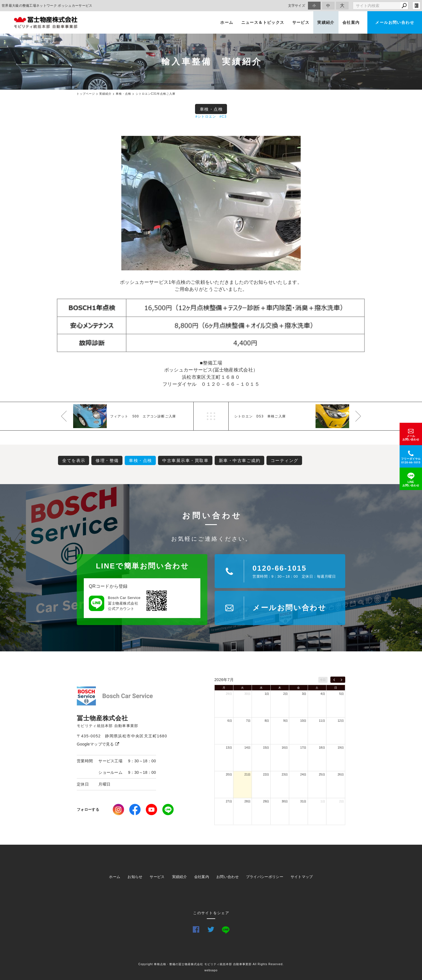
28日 (247, 801)
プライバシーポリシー (265, 877)
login (416, 6)
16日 (285, 748)
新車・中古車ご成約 (240, 460)
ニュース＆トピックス (263, 22)
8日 (267, 721)
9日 (286, 721)
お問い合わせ (228, 877)
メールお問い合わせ (395, 22)
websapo (211, 970)
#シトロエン (206, 117)
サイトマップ (302, 877)
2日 (286, 694)
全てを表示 (74, 460)
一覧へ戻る (211, 416)
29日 (229, 694)
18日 (322, 748)
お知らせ (135, 877)
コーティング (285, 460)
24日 (303, 775)
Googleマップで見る (98, 744)
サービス (301, 22)
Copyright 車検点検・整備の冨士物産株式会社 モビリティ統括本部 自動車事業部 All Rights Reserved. (211, 964)
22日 (266, 775)
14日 (247, 748)
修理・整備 (107, 460)
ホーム (227, 22)
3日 (304, 694)
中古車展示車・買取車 (185, 460)
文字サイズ (297, 5)
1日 (267, 694)
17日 (303, 748)
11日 (322, 721)
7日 (248, 721)
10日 (303, 721)
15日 (266, 748)
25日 (322, 775)
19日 (341, 748)
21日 (247, 775)
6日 (230, 721)
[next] (341, 680)
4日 (323, 694)
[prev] (334, 680)
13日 (229, 748)
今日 (323, 680)
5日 (342, 694)
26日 (341, 775)
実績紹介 (326, 22)
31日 (303, 801)
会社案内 (351, 22)
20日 (229, 775)
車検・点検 (211, 109)
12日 (341, 721)
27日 (229, 801)
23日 (285, 775)
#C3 (223, 117)
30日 (247, 694)
